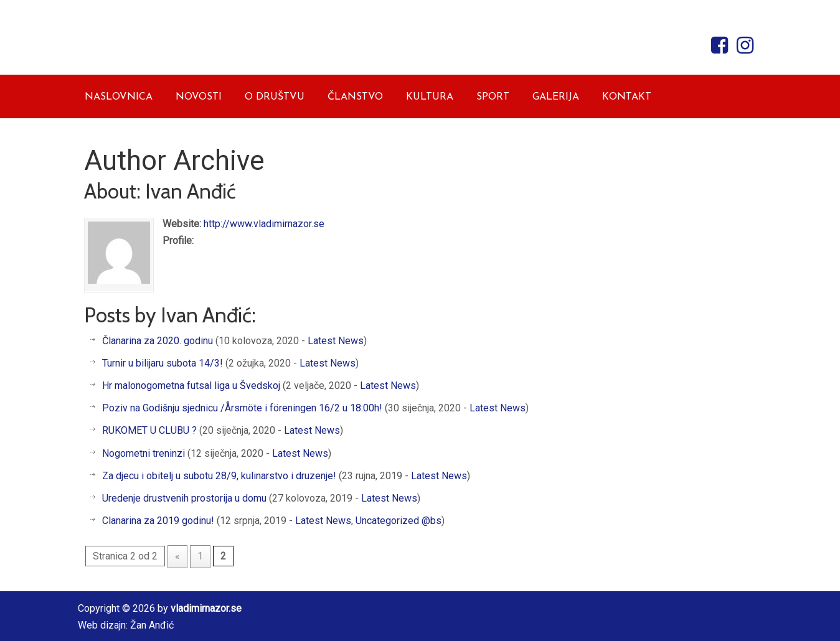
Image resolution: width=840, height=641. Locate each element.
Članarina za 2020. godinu (158, 341)
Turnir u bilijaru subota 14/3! (163, 363)
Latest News (336, 341)
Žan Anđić (152, 625)
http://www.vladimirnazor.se (264, 224)
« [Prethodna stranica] (177, 556)
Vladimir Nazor (196, 42)
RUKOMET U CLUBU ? (149, 430)
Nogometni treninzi (144, 453)
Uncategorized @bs (399, 521)
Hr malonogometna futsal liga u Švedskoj (191, 386)
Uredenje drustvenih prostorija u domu (184, 498)
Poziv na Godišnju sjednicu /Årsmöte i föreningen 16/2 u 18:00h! (242, 408)
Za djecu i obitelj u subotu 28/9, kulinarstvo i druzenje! (219, 476)
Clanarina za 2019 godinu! (158, 521)
